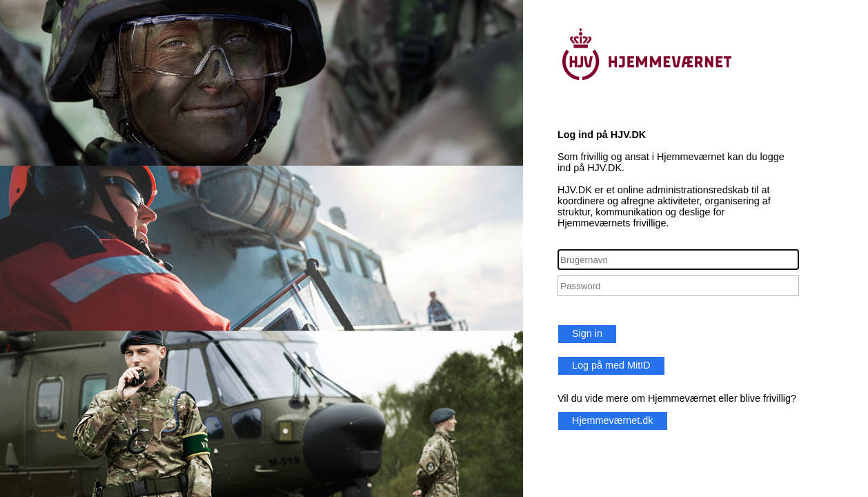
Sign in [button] (587, 333)
